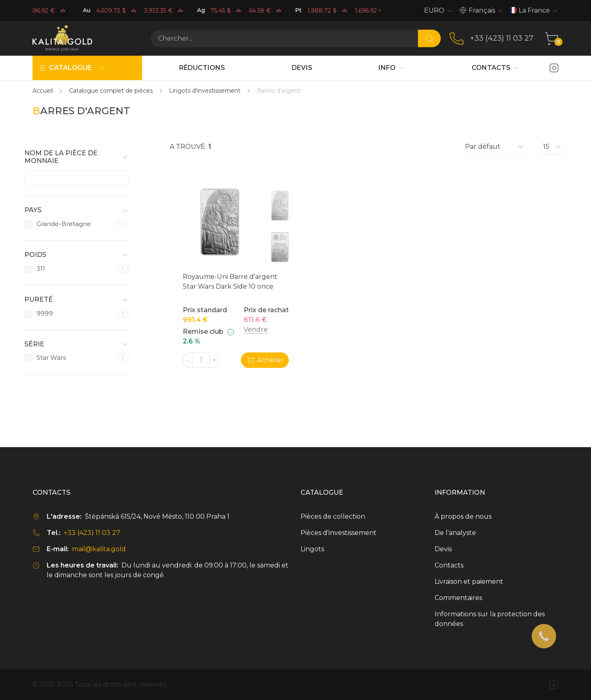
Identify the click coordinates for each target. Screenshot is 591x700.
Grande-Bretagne (64, 224)
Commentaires (458, 598)
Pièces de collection (333, 516)
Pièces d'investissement (339, 533)
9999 (45, 313)
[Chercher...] (284, 38)
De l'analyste (455, 533)
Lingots (312, 549)
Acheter (265, 360)
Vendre (256, 329)
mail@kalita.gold (99, 549)
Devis (443, 549)
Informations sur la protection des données (490, 619)
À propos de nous (463, 516)
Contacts (449, 565)
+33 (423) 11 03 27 (502, 38)
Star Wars (51, 358)
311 (41, 269)
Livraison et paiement (469, 582)
